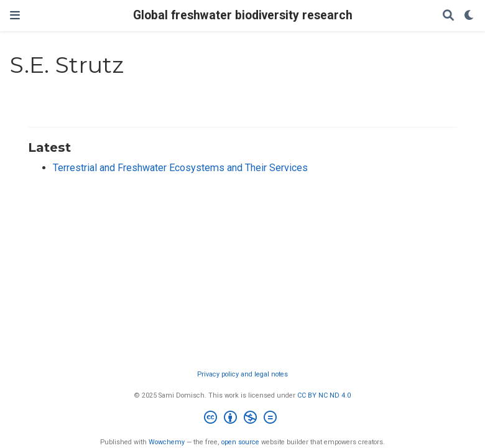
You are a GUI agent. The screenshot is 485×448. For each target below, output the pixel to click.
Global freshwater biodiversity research (243, 15)
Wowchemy (167, 442)
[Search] (448, 16)
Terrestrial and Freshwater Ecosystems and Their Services (180, 168)
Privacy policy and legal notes (242, 374)
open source (240, 442)
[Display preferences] (469, 16)
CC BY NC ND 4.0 (324, 395)
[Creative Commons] (243, 419)
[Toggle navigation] (15, 15)
